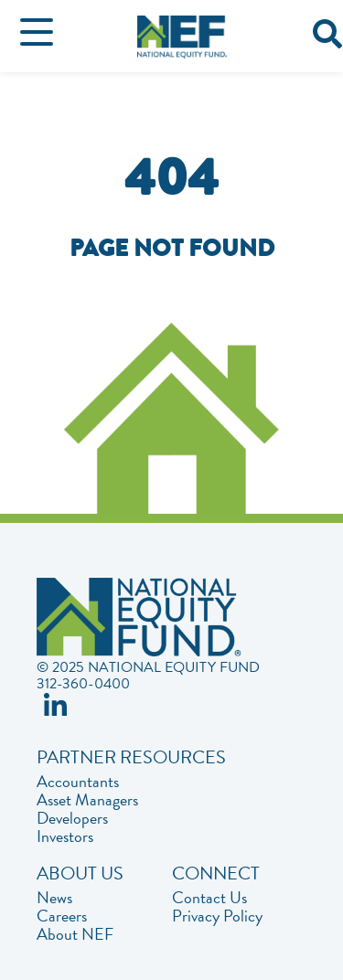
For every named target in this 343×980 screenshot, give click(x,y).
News (54, 898)
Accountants (78, 782)
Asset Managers (87, 800)
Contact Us (209, 898)
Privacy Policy (217, 916)
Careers (62, 916)
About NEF (75, 934)
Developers (72, 818)
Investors (65, 836)
